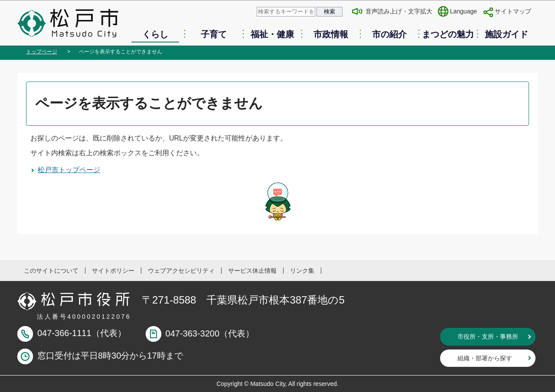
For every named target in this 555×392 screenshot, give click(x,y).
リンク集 (302, 271)
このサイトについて (51, 271)
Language (464, 11)
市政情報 (331, 34)
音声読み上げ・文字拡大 (399, 11)
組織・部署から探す (485, 358)
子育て (214, 34)
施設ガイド (506, 34)
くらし (155, 34)
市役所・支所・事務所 (488, 336)
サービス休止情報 (252, 271)
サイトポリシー (113, 271)
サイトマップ (513, 11)
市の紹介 (389, 34)
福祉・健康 (272, 34)
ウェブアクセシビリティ (181, 271)
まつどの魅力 (448, 34)
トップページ (42, 52)
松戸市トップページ (69, 170)
